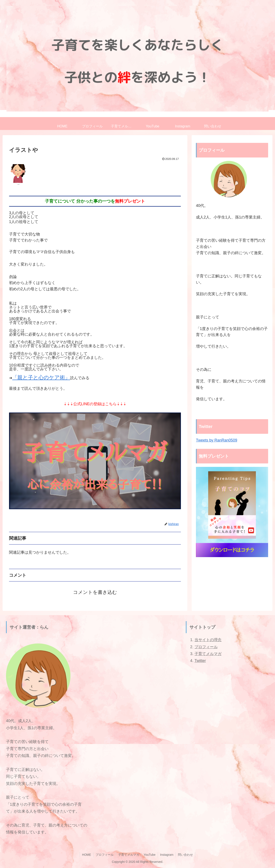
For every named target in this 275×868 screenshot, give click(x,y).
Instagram (167, 855)
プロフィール (206, 647)
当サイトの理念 (208, 640)
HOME (87, 855)
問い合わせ (185, 855)
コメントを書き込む (95, 592)
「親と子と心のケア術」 (41, 377)
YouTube (150, 855)
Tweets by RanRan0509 (217, 440)
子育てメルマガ (208, 654)
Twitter (200, 661)
